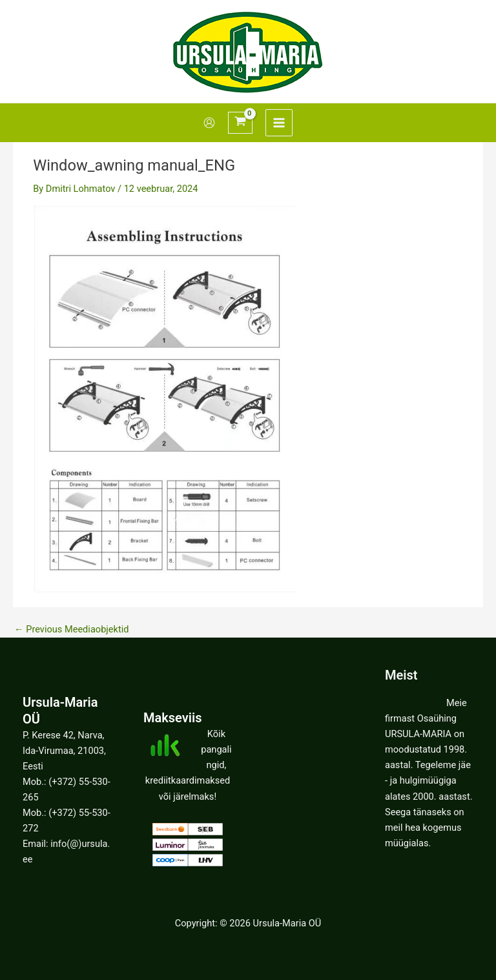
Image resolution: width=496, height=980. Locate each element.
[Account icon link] (209, 123)
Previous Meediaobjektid (71, 630)
